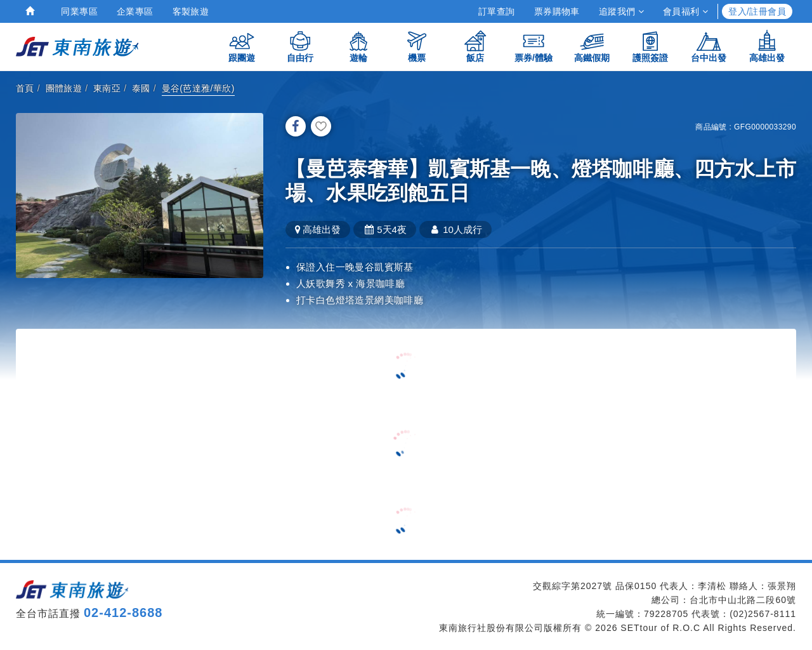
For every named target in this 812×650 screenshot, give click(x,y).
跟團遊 (242, 46)
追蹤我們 (621, 11)
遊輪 (358, 46)
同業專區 (79, 11)
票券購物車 (557, 11)
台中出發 (709, 46)
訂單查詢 (497, 11)
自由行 (300, 46)
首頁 (25, 88)
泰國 (141, 88)
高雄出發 (767, 46)
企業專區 (135, 11)
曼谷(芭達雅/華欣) (198, 88)
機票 (417, 46)
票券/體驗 (534, 46)
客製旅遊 (191, 11)
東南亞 (107, 88)
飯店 (475, 46)
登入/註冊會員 (757, 11)
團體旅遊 (64, 88)
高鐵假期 (592, 46)
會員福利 (685, 11)
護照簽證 (650, 46)
